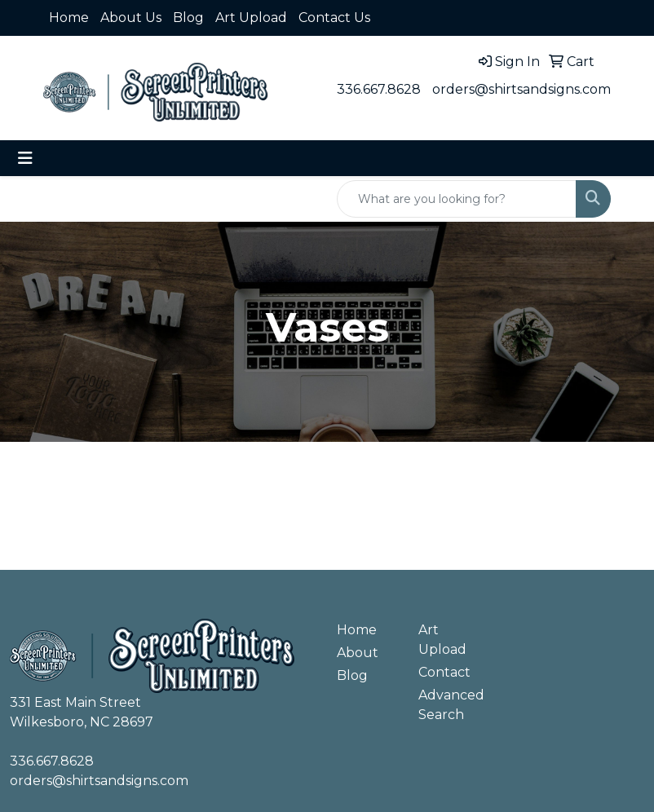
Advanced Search (449, 705)
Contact (444, 672)
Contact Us (334, 18)
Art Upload (251, 18)
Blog (188, 18)
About (358, 653)
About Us (131, 18)
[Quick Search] (457, 199)
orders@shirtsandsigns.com (521, 89)
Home (69, 18)
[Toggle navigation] (25, 158)
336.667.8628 (379, 89)
